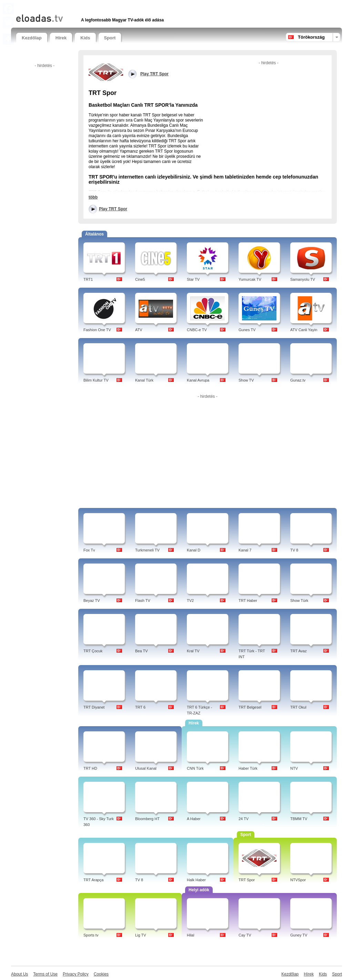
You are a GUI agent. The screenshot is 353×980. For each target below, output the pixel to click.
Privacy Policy (76, 974)
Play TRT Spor (113, 209)
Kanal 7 (245, 550)
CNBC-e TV (197, 330)
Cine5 (140, 279)
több (93, 197)
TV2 (190, 601)
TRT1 (88, 279)
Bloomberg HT (147, 819)
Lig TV (141, 935)
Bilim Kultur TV (96, 380)
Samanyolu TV (303, 279)
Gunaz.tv (298, 380)
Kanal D (194, 550)
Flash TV (143, 601)
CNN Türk (195, 768)
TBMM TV (299, 819)
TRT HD (90, 768)
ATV (139, 330)
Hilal (190, 935)
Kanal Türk (144, 380)
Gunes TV (247, 330)
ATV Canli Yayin (304, 330)
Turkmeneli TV (147, 550)
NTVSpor (298, 880)
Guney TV (299, 935)
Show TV (246, 380)
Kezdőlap (32, 38)
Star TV (193, 279)
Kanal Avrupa (198, 380)
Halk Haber (196, 880)
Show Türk (299, 601)
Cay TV (245, 935)
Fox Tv (89, 550)
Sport (110, 38)
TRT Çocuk (93, 651)
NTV (294, 768)
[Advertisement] (97, 6)
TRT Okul (298, 707)
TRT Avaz (299, 651)
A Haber (194, 819)
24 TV (244, 819)
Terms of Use (45, 974)
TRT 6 (140, 707)
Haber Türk (248, 768)
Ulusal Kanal (146, 768)
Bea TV (142, 651)
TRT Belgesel (250, 707)
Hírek (61, 38)
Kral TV (193, 651)
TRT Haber (248, 601)
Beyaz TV (92, 601)
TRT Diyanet (94, 707)
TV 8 (294, 550)
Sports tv (91, 935)
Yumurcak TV (250, 279)
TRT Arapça (93, 880)
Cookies (101, 974)
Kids (85, 38)
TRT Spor (247, 880)
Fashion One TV (97, 330)
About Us (19, 974)
